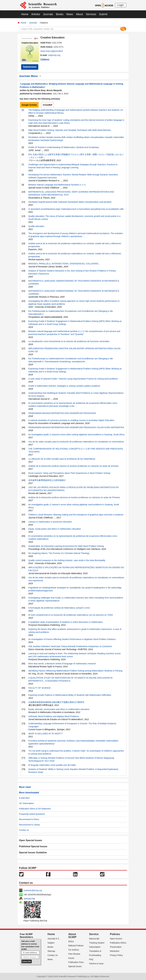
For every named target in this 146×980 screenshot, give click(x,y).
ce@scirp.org (54, 55)
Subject (51, 943)
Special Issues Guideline (33, 852)
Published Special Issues (33, 846)
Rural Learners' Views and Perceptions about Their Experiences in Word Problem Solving (69, 473)
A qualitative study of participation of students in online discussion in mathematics (66, 622)
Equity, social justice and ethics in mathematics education (55, 529)
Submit (103, 14)
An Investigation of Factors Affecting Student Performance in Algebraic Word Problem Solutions (72, 639)
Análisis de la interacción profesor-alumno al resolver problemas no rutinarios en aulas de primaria (73, 466)
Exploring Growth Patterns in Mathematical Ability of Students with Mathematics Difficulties (70, 695)
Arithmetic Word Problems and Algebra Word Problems (54, 716)
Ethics (71, 941)
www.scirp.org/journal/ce (52, 51)
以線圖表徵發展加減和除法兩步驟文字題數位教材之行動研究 (56, 702)
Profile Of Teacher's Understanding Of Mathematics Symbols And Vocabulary (64, 147)
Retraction (115, 951)
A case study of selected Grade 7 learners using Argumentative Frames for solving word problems (73, 379)
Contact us (24, 830)
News (70, 14)
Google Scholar (29, 105)
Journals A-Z (53, 939)
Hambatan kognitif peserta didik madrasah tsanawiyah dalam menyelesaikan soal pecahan (70, 202)
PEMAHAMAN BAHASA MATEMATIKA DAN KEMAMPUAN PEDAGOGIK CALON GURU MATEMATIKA (76, 427)
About (80, 14)
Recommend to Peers (29, 819)
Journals (48, 14)
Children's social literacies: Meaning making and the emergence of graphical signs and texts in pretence (76, 515)
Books (60, 14)
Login (121, 5)
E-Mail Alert (24, 798)
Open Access (116, 939)
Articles (36, 14)
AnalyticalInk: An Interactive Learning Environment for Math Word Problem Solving (66, 546)
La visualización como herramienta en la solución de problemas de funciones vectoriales (69, 341)
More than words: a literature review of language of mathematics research (62, 664)
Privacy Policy (116, 955)
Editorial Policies (76, 946)
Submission (30, 67)
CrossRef (47, 105)
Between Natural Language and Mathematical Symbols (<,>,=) (57, 185)
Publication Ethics (118, 943)
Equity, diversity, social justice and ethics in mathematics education (59, 709)
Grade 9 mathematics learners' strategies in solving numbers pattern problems (64, 386)
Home (25, 14)
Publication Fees (76, 962)
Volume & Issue (96, 964)
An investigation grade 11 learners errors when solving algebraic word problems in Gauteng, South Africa (76, 435)
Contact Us (53, 955)
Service (94, 934)
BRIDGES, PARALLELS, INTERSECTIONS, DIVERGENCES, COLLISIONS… (64, 264)
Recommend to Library (30, 825)
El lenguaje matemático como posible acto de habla (52, 765)
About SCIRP (72, 936)
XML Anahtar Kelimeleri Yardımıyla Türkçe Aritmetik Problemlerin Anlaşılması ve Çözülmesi (70, 646)
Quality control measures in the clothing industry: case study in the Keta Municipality (67, 560)
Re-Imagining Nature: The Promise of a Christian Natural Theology (59, 553)
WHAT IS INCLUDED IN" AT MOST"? (46, 734)
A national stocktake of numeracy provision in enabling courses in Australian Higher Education (71, 420)
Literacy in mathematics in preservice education (50, 522)
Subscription (95, 947)
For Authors (74, 950)
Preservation (116, 947)
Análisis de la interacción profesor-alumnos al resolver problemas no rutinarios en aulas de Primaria (74, 497)
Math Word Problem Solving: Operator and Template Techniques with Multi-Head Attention (70, 130)
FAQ (91, 959)
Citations (45, 59)
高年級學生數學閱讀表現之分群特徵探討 (47, 480)
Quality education (36, 226)
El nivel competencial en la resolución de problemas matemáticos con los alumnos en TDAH (71, 615)
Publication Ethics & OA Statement (35, 809)
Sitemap (51, 951)
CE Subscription (26, 803)
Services (91, 14)
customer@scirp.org (33, 890)
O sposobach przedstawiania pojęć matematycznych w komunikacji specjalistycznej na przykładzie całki (76, 209)
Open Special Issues (31, 840)
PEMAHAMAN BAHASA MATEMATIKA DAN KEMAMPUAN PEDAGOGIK (62, 413)
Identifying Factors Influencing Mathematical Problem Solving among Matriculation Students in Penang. (76, 671)
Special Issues (75, 966)
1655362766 (29, 899)
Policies (115, 934)
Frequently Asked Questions (32, 814)
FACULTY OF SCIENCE (40, 688)
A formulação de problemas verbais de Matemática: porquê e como (59, 608)
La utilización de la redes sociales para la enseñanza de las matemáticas (62, 459)
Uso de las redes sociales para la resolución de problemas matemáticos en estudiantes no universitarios (76, 442)
